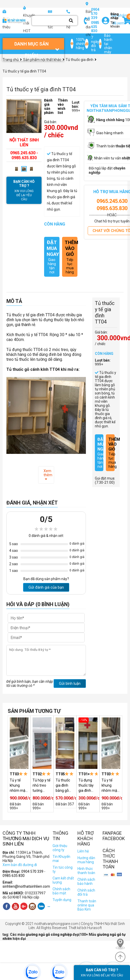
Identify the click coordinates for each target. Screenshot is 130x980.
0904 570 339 (95, 14)
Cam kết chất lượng (63, 880)
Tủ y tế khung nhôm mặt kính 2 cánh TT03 (19, 786)
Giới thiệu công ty (60, 848)
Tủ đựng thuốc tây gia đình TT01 (86, 786)
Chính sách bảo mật (61, 891)
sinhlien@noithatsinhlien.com (26, 886)
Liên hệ (83, 851)
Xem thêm (48, 475)
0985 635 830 (95, 27)
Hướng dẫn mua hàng (86, 860)
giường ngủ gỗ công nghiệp (49, 934)
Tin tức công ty (63, 869)
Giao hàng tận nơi (52, 257)
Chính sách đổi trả (86, 892)
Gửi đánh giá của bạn (46, 587)
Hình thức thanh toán (86, 871)
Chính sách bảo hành (86, 882)
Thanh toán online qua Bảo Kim (87, 905)
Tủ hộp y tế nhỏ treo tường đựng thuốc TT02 (42, 786)
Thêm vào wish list (63, 106)
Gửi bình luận (70, 684)
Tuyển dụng (62, 900)
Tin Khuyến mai (61, 859)
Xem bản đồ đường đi (20, 865)
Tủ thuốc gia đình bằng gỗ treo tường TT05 (64, 786)
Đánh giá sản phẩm (49, 106)
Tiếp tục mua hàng (70, 257)
